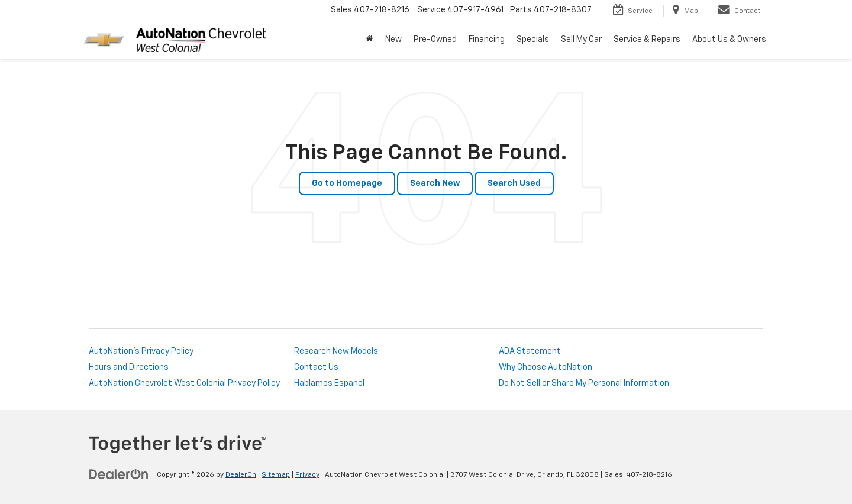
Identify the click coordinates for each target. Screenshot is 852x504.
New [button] (393, 40)
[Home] (369, 40)
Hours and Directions (129, 367)
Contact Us (316, 367)
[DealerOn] (119, 474)
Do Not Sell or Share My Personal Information (584, 383)
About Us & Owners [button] (729, 40)
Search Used (514, 183)
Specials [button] (533, 40)
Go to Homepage (347, 183)
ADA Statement (530, 351)
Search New (435, 183)
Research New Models (336, 351)
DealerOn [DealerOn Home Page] (241, 475)
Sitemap (276, 475)
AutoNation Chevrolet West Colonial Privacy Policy (184, 383)
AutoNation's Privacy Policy (141, 351)
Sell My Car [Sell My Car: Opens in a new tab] (581, 40)
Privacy (307, 475)
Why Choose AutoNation (546, 367)
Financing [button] (487, 40)
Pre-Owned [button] (435, 40)
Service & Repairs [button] (647, 40)
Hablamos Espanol (329, 383)
